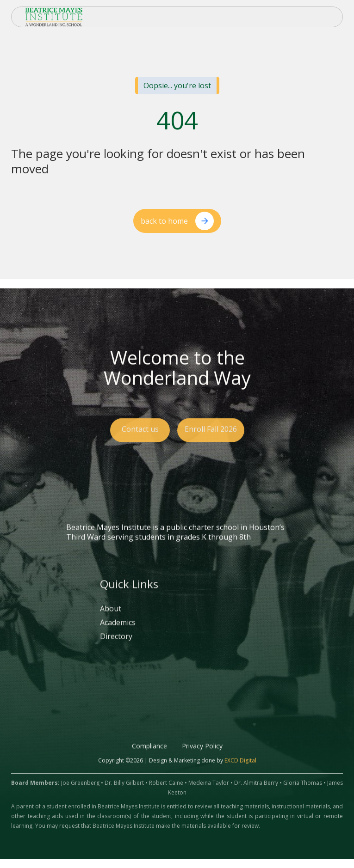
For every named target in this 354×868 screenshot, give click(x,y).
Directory (116, 646)
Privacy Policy (202, 755)
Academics (118, 632)
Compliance (149, 755)
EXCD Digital (240, 770)
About (111, 618)
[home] (51, 17)
